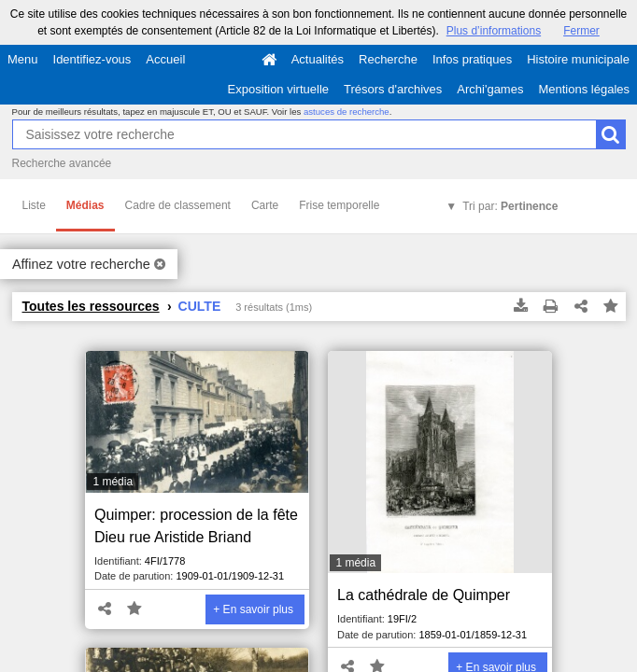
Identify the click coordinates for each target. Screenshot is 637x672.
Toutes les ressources (91, 306)
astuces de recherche (347, 112)
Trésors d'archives (393, 89)
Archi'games (490, 89)
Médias (85, 205)
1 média (113, 482)
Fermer (581, 31)
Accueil (165, 59)
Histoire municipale (578, 59)
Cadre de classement (178, 205)
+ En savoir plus (253, 609)
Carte (265, 205)
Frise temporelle (339, 205)
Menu (23, 59)
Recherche (388, 59)
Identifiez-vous (92, 59)
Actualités (318, 59)
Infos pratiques (472, 59)
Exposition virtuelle (278, 89)
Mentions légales (584, 89)
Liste (34, 205)
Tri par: (510, 206)
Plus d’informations (494, 31)
